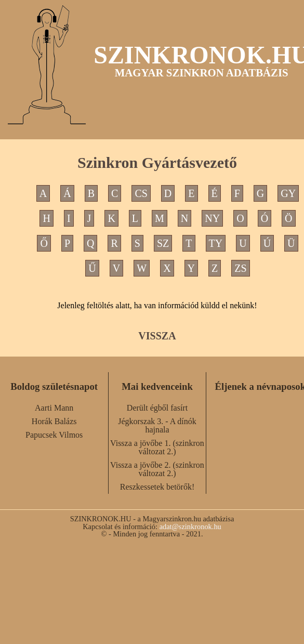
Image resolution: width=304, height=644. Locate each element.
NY (212, 218)
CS (141, 193)
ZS (240, 268)
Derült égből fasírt (157, 408)
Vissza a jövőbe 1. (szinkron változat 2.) (157, 447)
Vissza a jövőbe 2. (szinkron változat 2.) (157, 469)
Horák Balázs (54, 421)
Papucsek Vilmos (54, 435)
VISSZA (157, 336)
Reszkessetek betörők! (157, 487)
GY (288, 193)
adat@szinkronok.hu (190, 527)
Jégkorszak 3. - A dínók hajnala (157, 425)
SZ (163, 243)
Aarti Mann (54, 408)
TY (216, 243)
